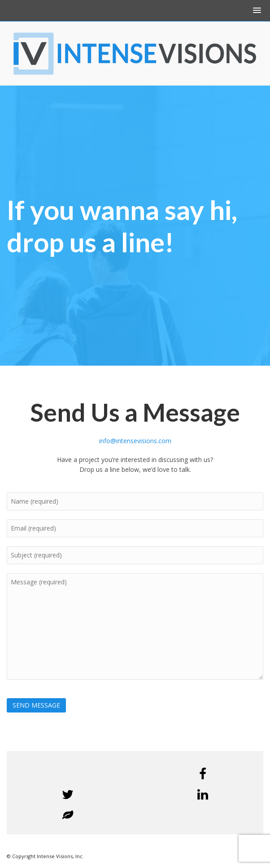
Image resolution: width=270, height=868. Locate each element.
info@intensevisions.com (135, 441)
